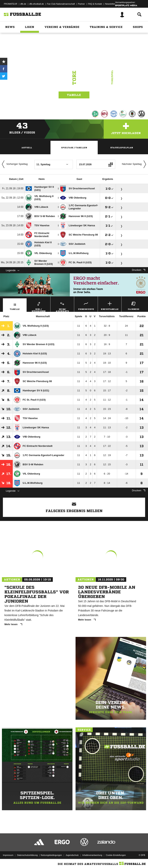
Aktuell (27, 148)
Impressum (8, 855)
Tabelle (74, 95)
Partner (82, 4)
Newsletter (110, 4)
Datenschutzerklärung (27, 855)
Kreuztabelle (110, 305)
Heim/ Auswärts (62, 306)
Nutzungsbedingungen (51, 855)
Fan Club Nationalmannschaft (61, 4)
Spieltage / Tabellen (74, 148)
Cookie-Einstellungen (116, 855)
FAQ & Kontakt (95, 4)
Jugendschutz (72, 855)
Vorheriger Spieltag (14, 164)
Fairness (133, 305)
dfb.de (23, 4)
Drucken (139, 270)
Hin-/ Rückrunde (39, 306)
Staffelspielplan (122, 148)
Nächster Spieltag (135, 164)
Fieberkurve (86, 305)
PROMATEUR (11, 4)
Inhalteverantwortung (92, 855)
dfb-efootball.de (37, 4)
